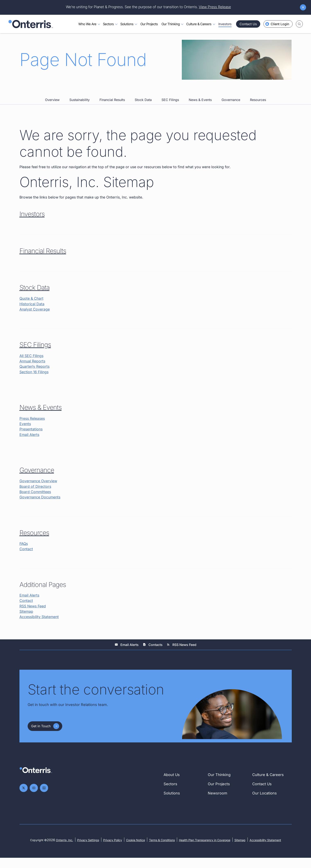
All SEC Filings (32, 363)
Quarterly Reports (35, 374)
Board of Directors (36, 495)
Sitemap (27, 621)
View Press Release (215, 7)
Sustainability (80, 107)
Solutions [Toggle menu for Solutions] (127, 24)
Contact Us (248, 24)
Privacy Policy (113, 850)
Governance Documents (41, 506)
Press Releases (33, 427)
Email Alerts (30, 443)
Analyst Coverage (35, 317)
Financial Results (112, 107)
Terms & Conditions (162, 850)
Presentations (32, 438)
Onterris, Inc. (64, 850)
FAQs (24, 553)
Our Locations (265, 803)
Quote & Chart (32, 306)
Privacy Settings (88, 850)
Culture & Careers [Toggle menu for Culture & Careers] (199, 24)
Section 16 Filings (35, 380)
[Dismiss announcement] (303, 7)
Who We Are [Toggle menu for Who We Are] (87, 24)
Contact (26, 559)
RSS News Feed (34, 616)
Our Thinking (219, 785)
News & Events (200, 107)
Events (25, 432)
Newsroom (218, 803)
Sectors (170, 794)
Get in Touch (41, 736)
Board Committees (36, 501)
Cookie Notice (136, 850)
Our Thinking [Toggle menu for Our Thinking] (171, 24)
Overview (52, 107)
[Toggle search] (299, 24)
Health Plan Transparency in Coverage (205, 850)
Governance (231, 107)
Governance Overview (39, 490)
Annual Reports (33, 369)
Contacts (153, 655)
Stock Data (143, 107)
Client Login (277, 24)
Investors (225, 24)
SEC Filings (170, 107)
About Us (172, 785)
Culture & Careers (268, 785)
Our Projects (149, 24)
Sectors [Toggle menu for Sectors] (108, 24)
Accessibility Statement (40, 627)
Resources (258, 107)
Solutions (172, 803)
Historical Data (32, 311)
